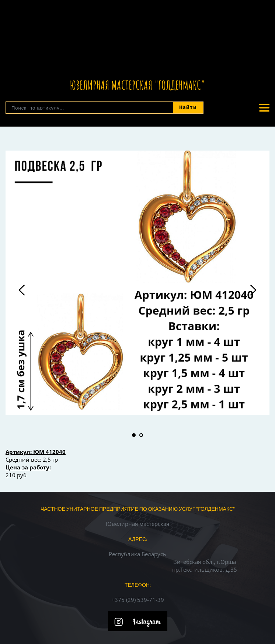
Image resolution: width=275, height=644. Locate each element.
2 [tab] (141, 435)
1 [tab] (134, 435)
